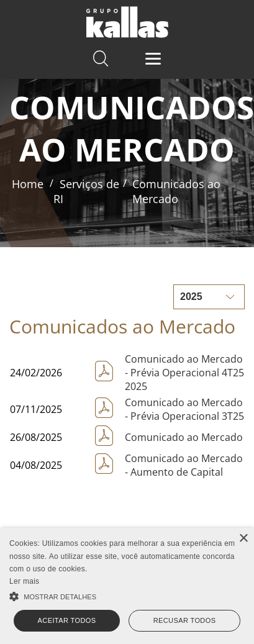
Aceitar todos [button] (67, 620)
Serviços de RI (86, 191)
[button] (127, 595)
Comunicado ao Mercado (184, 437)
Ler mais (24, 581)
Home (28, 184)
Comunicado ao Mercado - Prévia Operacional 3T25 (184, 409)
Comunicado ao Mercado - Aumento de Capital (184, 465)
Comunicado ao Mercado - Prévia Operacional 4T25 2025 (184, 373)
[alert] (127, 586)
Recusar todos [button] (185, 620)
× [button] (243, 539)
